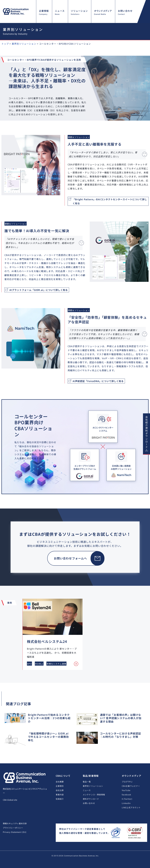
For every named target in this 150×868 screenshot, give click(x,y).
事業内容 (60, 795)
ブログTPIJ (127, 782)
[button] (143, 23)
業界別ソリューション (93, 786)
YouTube (126, 790)
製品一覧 (87, 782)
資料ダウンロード (91, 799)
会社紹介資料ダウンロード (147, 432)
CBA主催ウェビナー (131, 786)
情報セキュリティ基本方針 (15, 823)
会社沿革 (60, 790)
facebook (126, 795)
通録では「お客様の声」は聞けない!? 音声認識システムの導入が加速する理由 (121, 718)
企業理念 (60, 786)
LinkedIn (126, 803)
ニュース (87, 790)
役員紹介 (60, 799)
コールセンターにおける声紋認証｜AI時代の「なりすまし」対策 (121, 735)
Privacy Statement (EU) (15, 832)
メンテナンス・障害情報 (94, 795)
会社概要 (60, 782)
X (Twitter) (127, 799)
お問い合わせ (89, 803)
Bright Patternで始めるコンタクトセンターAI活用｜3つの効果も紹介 (49, 718)
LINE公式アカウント (131, 807)
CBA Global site (10, 800)
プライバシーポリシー (13, 828)
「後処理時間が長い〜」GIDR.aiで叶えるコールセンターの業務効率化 (48, 737)
